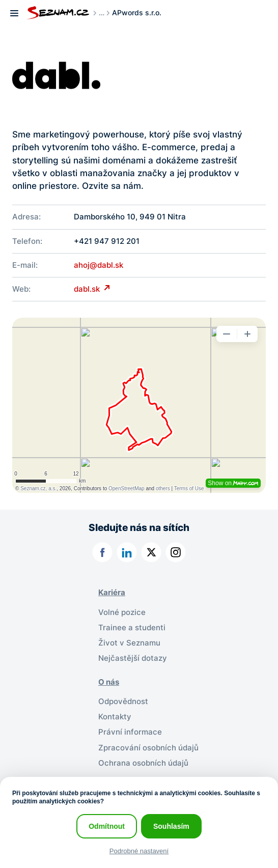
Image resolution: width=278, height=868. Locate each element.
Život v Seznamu (129, 643)
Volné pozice (122, 612)
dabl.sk (88, 289)
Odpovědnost (123, 702)
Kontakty (115, 717)
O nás (109, 682)
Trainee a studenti (132, 628)
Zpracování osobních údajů (148, 748)
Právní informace (130, 732)
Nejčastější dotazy (133, 658)
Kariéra (112, 593)
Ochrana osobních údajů (143, 763)
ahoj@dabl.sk (99, 265)
